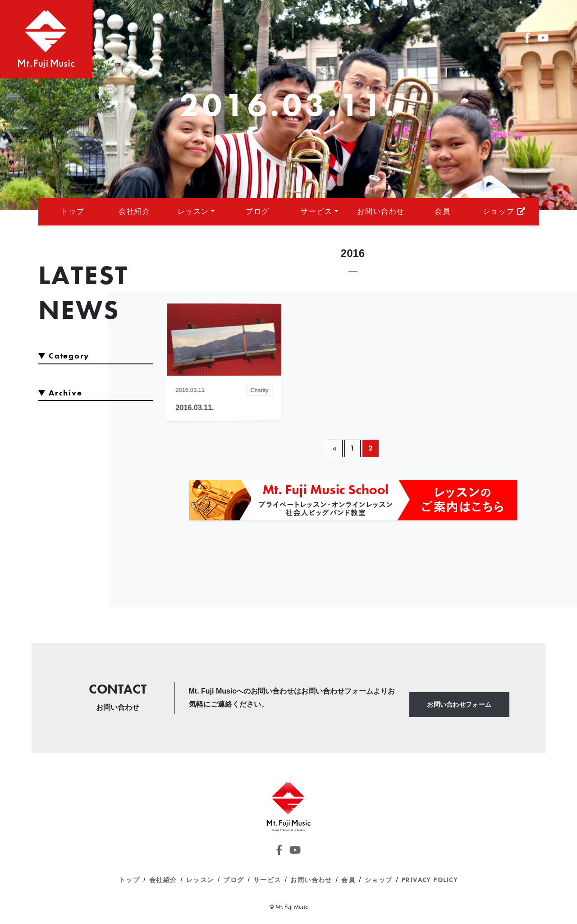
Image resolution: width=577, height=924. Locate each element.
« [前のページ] (335, 448)
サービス (316, 211)
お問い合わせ (381, 211)
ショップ (504, 211)
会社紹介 (134, 211)
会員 (442, 211)
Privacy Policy (430, 880)
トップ (73, 211)
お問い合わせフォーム (459, 704)
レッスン (193, 211)
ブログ (258, 211)
